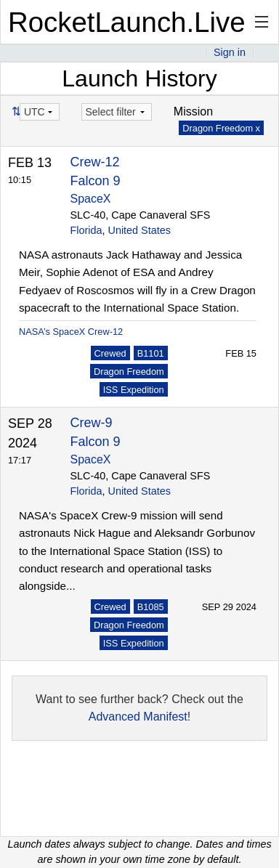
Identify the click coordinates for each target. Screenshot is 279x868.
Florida (86, 230)
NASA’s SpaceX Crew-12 (71, 332)
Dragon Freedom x (221, 128)
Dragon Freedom (129, 372)
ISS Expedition (134, 390)
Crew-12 (95, 162)
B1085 (151, 607)
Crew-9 (92, 423)
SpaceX (91, 199)
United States (139, 230)
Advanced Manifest (138, 717)
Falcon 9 (96, 181)
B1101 (151, 353)
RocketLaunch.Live (127, 22)
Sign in (230, 52)
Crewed (110, 353)
